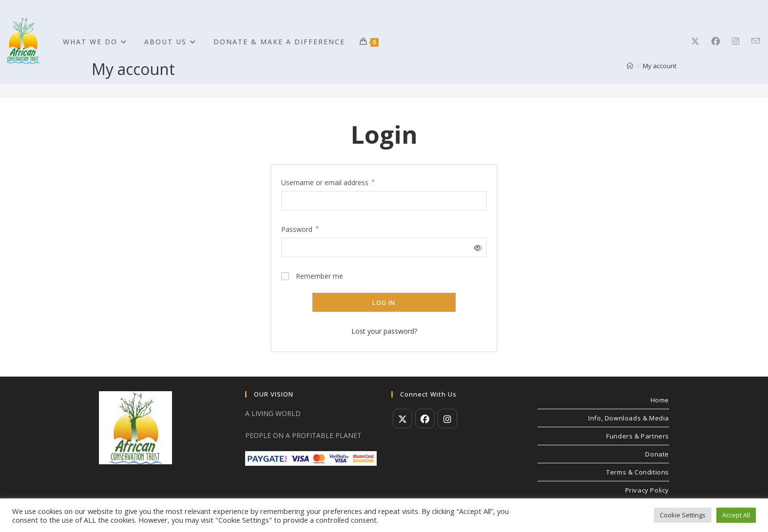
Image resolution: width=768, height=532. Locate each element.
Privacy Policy (647, 490)
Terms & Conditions (638, 472)
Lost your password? (384, 331)
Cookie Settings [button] (683, 515)
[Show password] (476, 248)
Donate (657, 454)
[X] (701, 41)
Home (660, 400)
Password (300, 228)
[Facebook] (722, 41)
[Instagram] (742, 41)
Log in (384, 303)
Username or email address (328, 182)
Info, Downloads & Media (629, 418)
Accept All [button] (736, 515)
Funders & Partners (638, 436)
